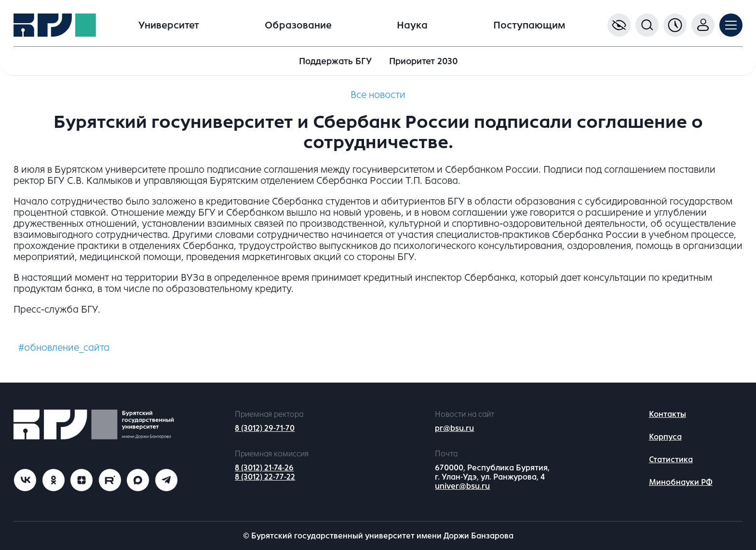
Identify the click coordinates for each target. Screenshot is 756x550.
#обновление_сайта (64, 348)
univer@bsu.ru (462, 486)
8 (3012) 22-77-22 (265, 477)
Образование (298, 25)
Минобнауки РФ (681, 482)
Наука (412, 25)
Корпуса (665, 437)
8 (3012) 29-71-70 (265, 428)
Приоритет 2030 (423, 61)
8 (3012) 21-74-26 (264, 468)
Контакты (668, 414)
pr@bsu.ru (454, 428)
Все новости (378, 95)
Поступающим (529, 25)
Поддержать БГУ (335, 61)
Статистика (671, 460)
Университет (169, 25)
